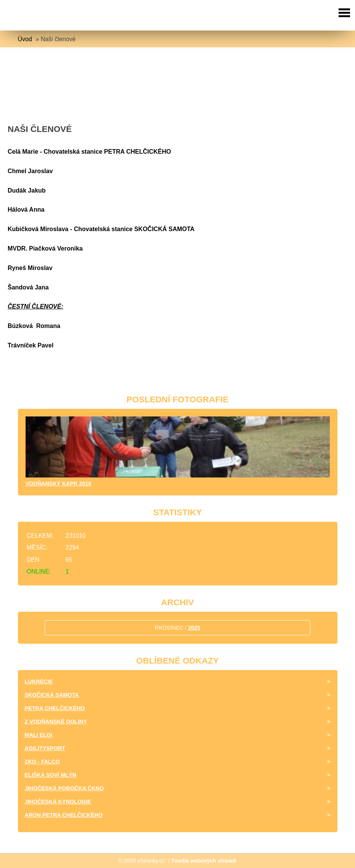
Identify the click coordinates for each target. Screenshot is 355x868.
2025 (194, 628)
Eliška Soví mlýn (51, 775)
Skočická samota (52, 695)
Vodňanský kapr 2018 (59, 484)
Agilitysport (45, 748)
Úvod (25, 39)
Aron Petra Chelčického (64, 815)
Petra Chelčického (55, 708)
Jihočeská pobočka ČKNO (64, 788)
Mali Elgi (39, 735)
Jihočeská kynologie (58, 802)
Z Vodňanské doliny (56, 722)
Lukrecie (39, 682)
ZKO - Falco (42, 762)
